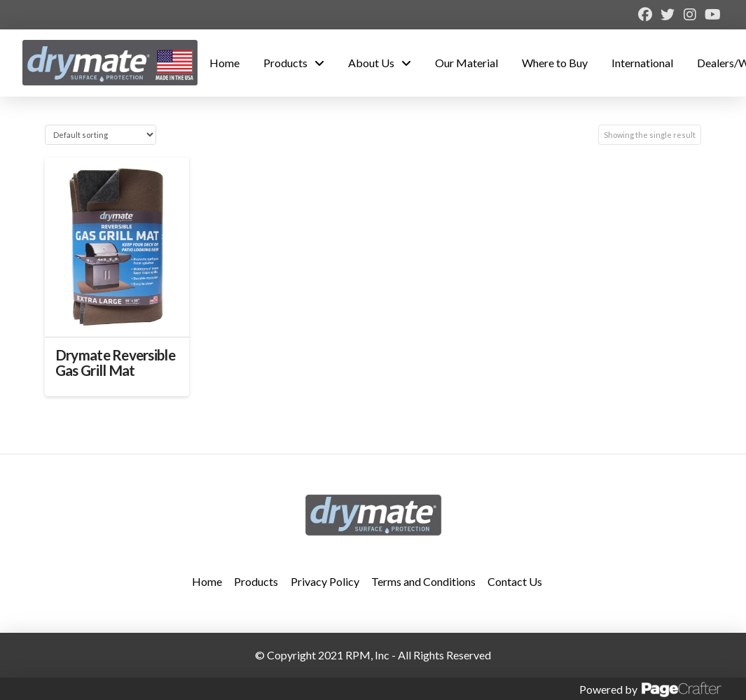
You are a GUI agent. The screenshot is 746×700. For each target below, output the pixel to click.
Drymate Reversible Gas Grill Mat (115, 363)
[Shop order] (101, 135)
